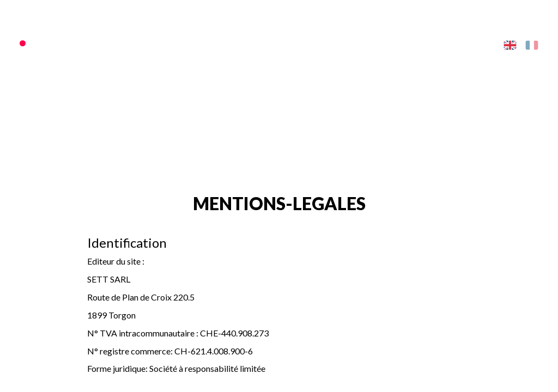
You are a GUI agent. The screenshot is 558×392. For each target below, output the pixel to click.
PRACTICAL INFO (408, 43)
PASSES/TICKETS (149, 43)
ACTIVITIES (344, 43)
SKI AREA (208, 43)
